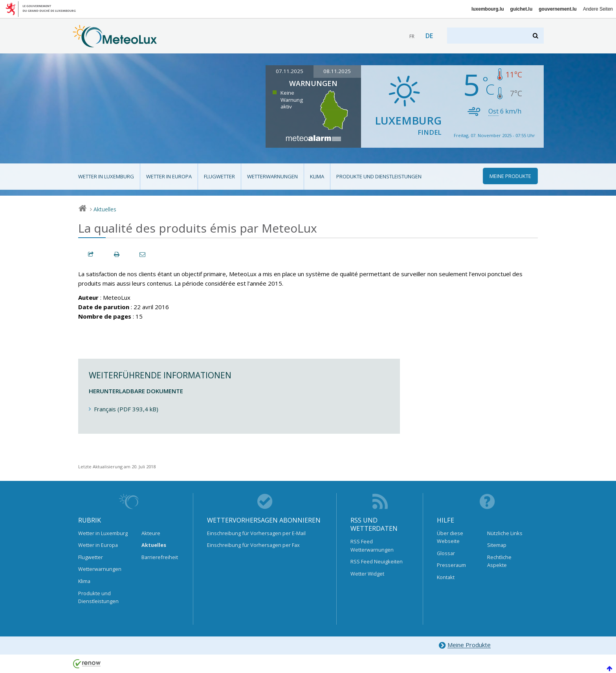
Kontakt (446, 577)
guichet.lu (522, 9)
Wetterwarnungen (272, 176)
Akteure (151, 533)
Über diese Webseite (450, 537)
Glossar (446, 553)
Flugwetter (219, 176)
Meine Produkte (465, 645)
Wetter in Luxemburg (106, 176)
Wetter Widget (367, 574)
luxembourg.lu (488, 9)
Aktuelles (105, 209)
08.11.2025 (337, 71)
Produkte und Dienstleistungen (379, 176)
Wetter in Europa (169, 176)
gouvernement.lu (558, 9)
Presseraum (451, 565)
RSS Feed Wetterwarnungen (372, 545)
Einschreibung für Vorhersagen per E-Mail (256, 533)
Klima (317, 176)
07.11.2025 (290, 71)
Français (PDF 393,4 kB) (126, 409)
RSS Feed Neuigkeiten (377, 561)
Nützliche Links (505, 533)
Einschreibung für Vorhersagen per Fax (253, 545)
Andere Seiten (598, 9)
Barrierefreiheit (160, 557)
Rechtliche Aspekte (499, 561)
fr (412, 36)
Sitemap (497, 545)
